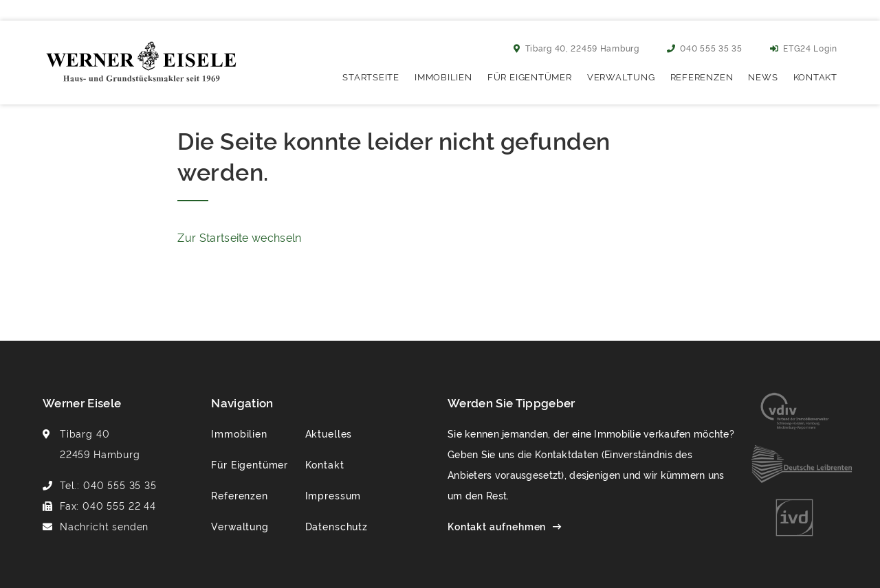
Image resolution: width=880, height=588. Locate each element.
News (763, 76)
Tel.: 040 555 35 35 (108, 485)
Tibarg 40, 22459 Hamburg (576, 48)
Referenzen (702, 76)
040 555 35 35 (705, 48)
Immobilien (443, 76)
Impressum (333, 495)
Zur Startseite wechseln (239, 237)
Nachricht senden (104, 526)
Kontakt (815, 76)
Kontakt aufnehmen (497, 526)
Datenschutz (337, 526)
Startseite (371, 76)
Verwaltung (621, 76)
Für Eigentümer (530, 76)
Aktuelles (329, 433)
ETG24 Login (804, 48)
